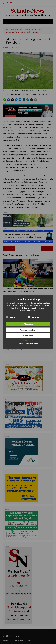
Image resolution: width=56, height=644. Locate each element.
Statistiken (34, 317)
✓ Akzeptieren (28, 324)
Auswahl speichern (28, 330)
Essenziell (11, 317)
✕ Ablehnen (28, 336)
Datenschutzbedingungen (28, 344)
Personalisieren (28, 340)
